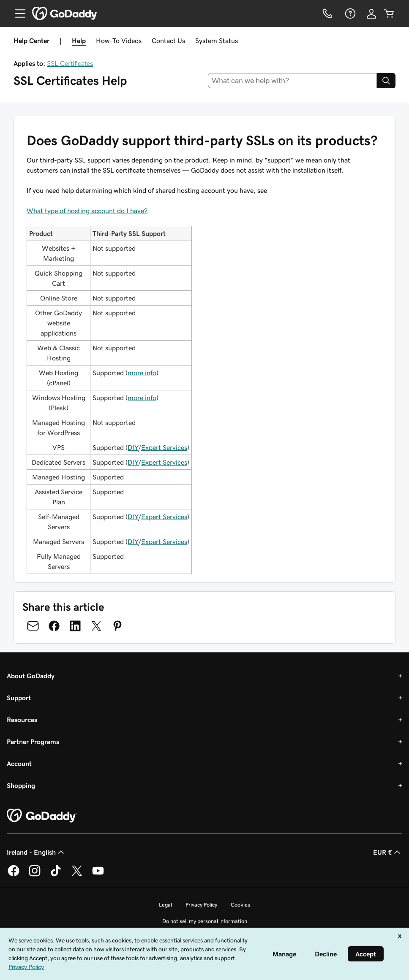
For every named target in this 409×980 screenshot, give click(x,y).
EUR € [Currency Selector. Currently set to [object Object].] (388, 852)
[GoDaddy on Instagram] (35, 875)
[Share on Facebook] (54, 626)
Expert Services (164, 447)
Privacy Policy (201, 905)
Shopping (21, 785)
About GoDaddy (31, 676)
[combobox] (293, 81)
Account (19, 763)
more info (142, 373)
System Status (217, 41)
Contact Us (168, 41)
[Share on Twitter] (96, 626)
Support (19, 698)
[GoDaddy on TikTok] (56, 875)
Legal (165, 905)
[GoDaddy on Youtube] (98, 875)
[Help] (349, 14)
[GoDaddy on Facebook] (14, 875)
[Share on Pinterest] (117, 626)
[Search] (386, 81)
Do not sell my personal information (205, 921)
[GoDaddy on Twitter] (77, 875)
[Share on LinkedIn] (75, 626)
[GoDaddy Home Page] (42, 816)
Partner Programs (33, 742)
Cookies (240, 905)
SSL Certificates (70, 63)
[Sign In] (371, 14)
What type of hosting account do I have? (87, 211)
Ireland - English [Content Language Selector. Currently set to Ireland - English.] (36, 852)
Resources (22, 720)
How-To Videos (119, 41)
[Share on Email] (33, 626)
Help (79, 41)
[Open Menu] (17, 14)
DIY (133, 447)
